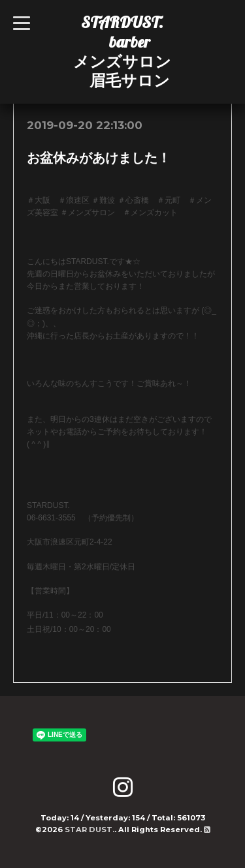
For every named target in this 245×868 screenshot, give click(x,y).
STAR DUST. (90, 830)
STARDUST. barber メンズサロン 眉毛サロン (122, 51)
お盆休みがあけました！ (99, 158)
